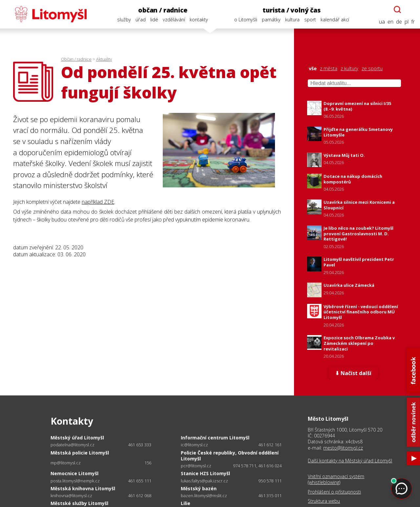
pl (407, 22)
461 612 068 (140, 496)
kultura (292, 20)
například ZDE (98, 202)
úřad (141, 20)
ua (382, 22)
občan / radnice (163, 10)
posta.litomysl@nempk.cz (75, 481)
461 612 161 (270, 445)
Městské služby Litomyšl (79, 503)
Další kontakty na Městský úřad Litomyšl (350, 461)
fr (413, 22)
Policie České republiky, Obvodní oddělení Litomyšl (230, 456)
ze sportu (372, 69)
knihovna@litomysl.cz (71, 496)
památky (271, 20)
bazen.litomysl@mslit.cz (204, 496)
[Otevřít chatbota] (397, 10)
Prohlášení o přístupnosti (334, 492)
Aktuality (104, 59)
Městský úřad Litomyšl (77, 438)
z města (329, 69)
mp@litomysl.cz (66, 463)
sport (310, 20)
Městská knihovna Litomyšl (83, 488)
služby (124, 20)
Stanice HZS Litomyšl (205, 473)
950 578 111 (270, 481)
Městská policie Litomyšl (80, 453)
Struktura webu (324, 501)
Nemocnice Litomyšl (74, 473)
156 (148, 463)
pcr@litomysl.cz (196, 466)
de (399, 22)
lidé (154, 20)
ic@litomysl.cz (194, 445)
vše (313, 69)
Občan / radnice (76, 59)
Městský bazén (199, 488)
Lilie (186, 503)
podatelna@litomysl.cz (73, 445)
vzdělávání (174, 20)
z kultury (349, 69)
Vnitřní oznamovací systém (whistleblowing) (336, 479)
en (390, 22)
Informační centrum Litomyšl (215, 438)
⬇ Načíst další (353, 373)
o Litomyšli (246, 20)
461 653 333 (140, 445)
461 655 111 (140, 481)
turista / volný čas (291, 10)
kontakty (199, 20)
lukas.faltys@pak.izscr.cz (204, 481)
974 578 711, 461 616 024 (257, 466)
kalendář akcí (335, 20)
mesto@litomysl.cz (343, 448)
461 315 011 (270, 496)
